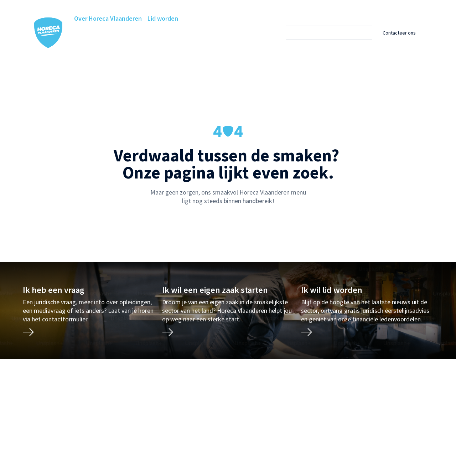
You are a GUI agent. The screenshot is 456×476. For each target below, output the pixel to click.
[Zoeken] (335, 33)
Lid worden (163, 18)
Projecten (88, 47)
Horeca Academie (131, 33)
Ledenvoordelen (184, 33)
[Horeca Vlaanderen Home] (48, 33)
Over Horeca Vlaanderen (108, 18)
